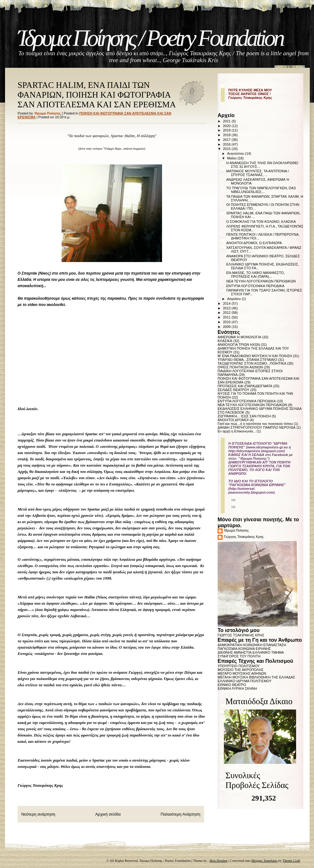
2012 (227, 313)
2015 (227, 149)
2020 (227, 126)
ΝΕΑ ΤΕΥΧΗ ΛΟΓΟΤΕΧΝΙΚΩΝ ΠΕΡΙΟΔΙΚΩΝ (261, 281)
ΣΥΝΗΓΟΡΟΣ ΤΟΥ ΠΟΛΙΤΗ (239, 656)
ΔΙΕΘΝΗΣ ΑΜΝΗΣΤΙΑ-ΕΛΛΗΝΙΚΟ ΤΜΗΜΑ (251, 652)
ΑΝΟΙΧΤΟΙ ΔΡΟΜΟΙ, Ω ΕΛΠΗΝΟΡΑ (254, 243)
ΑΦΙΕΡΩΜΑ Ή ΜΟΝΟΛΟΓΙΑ (239, 337)
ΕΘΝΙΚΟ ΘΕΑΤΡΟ (232, 685)
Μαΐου (232, 158)
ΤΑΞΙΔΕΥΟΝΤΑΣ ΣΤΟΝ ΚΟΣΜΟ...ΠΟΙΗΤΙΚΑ (252, 363)
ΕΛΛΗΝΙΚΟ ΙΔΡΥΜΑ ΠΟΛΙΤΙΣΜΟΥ (245, 681)
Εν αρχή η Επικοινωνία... (237, 431)
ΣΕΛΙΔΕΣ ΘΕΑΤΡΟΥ (233, 390)
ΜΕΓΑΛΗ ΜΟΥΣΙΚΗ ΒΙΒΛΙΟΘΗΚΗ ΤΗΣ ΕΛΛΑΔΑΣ (256, 677)
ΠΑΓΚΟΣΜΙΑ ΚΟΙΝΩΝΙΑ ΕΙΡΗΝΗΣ (244, 649)
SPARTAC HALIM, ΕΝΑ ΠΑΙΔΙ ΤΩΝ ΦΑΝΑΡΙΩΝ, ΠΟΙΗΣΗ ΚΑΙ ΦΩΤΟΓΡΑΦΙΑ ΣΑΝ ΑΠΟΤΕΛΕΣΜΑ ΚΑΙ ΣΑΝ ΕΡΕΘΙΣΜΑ (97, 95)
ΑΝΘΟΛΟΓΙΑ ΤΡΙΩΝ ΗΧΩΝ (239, 345)
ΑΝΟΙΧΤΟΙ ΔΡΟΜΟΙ (233, 420)
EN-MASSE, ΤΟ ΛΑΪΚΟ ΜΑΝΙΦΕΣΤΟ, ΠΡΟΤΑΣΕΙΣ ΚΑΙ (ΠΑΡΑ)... (255, 275)
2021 (227, 121)
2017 (227, 140)
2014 (227, 303)
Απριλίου (234, 299)
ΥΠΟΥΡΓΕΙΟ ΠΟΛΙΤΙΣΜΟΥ (239, 666)
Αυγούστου (236, 153)
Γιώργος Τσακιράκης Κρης (244, 537)
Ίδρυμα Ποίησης (236, 530)
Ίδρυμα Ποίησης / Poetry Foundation (150, 38)
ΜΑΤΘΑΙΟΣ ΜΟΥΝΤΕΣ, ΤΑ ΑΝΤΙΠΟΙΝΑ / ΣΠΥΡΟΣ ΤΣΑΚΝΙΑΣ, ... (257, 173)
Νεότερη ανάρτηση (38, 814)
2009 (227, 327)
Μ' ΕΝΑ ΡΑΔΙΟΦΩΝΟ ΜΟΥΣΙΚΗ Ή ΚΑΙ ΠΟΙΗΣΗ (255, 356)
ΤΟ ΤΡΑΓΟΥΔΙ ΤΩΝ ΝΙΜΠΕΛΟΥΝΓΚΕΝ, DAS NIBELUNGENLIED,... (261, 190)
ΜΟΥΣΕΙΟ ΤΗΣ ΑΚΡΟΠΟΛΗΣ (241, 670)
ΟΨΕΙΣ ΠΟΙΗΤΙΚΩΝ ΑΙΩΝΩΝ (240, 367)
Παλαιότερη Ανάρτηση (181, 814)
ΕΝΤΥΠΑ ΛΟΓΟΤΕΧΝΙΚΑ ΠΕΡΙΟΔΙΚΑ (255, 286)
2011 (227, 317)
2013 (227, 308)
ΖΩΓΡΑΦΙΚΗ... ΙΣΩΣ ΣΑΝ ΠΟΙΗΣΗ (244, 416)
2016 (227, 144)
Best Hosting (218, 860)
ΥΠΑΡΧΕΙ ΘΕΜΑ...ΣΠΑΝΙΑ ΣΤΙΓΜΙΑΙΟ (247, 360)
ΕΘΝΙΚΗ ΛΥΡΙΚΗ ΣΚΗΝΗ (237, 689)
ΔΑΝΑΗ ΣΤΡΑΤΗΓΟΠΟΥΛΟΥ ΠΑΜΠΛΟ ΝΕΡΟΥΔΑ (257, 427)
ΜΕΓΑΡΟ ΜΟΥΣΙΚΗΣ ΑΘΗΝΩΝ (242, 673)
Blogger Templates (265, 860)
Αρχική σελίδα (108, 814)
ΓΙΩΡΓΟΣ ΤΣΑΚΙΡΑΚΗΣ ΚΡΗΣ (241, 635)
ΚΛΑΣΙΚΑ (225, 341)
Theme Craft (291, 860)
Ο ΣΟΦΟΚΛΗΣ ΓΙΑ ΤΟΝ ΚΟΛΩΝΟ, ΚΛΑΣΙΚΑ (261, 222)
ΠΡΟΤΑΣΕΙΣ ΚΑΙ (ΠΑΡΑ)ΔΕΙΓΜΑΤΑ (245, 386)
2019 (227, 130)
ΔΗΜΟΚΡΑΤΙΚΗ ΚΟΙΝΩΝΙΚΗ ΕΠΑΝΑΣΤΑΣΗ (252, 645)
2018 (227, 135)
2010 (227, 322)
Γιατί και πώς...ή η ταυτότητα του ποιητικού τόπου (255, 424)
